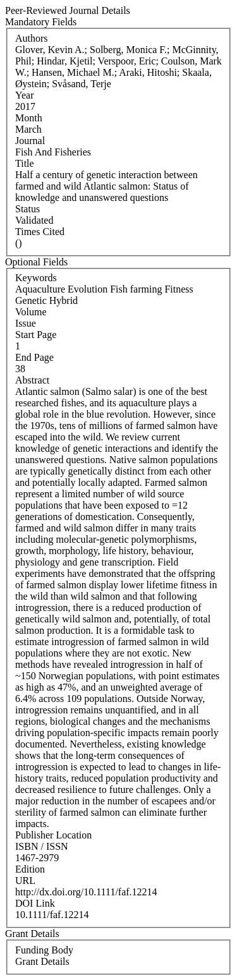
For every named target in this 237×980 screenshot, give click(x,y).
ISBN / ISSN (42, 846)
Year (24, 95)
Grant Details (42, 961)
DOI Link (35, 903)
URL (25, 880)
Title (25, 163)
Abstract (32, 380)
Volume (31, 312)
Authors (32, 38)
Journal (30, 141)
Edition (30, 869)
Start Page (36, 335)
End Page (34, 357)
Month (29, 118)
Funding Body (44, 950)
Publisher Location (53, 835)
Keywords (36, 278)
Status (27, 209)
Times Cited (40, 232)
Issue (26, 323)
